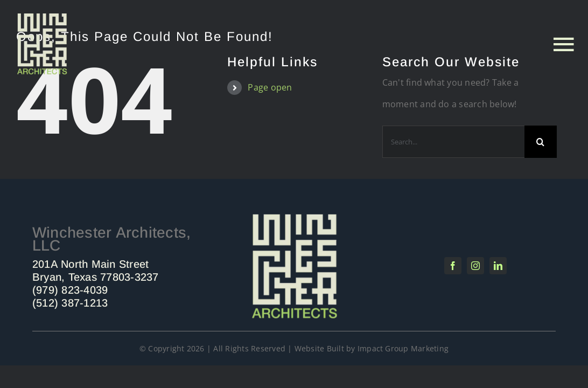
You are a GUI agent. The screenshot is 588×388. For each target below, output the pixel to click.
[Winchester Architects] (294, 216)
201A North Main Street (90, 264)
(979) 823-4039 (70, 290)
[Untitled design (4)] (42, 18)
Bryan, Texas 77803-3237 (96, 277)
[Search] (541, 142)
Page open (270, 87)
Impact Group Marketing (403, 348)
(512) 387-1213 (70, 303)
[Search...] (453, 142)
